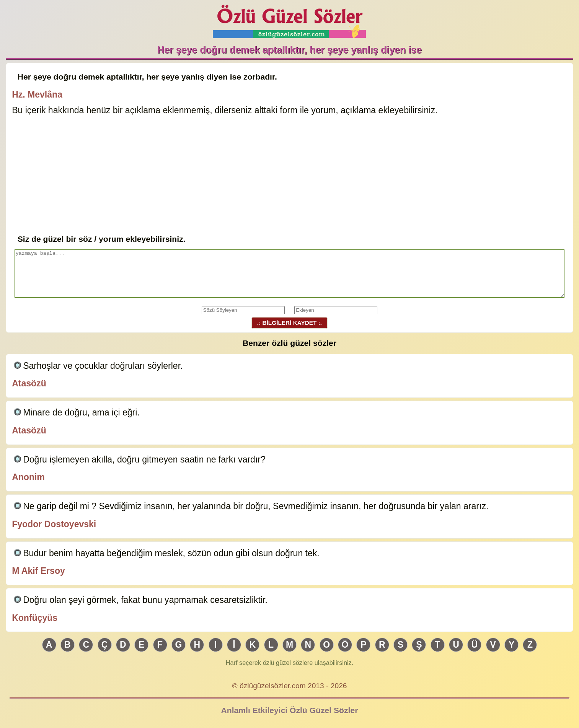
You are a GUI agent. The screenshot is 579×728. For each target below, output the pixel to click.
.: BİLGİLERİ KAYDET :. (289, 323)
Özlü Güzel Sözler (289, 19)
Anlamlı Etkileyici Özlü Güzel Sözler (290, 710)
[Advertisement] (289, 176)
